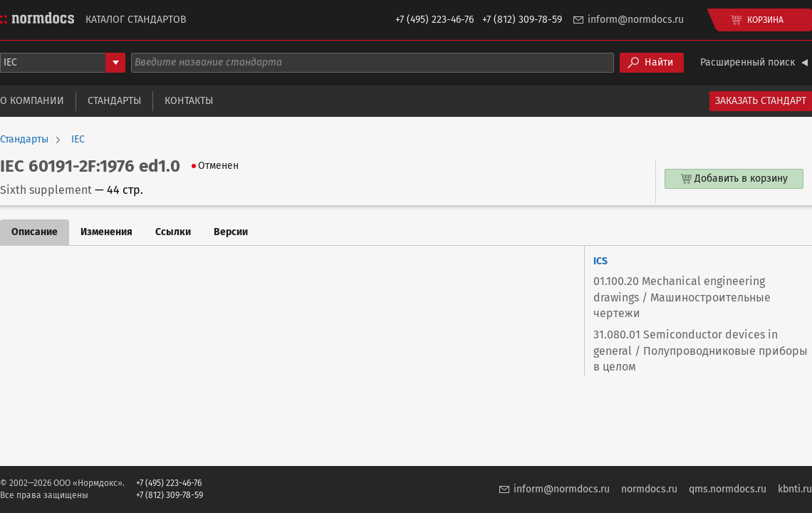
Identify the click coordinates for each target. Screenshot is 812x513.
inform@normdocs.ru (636, 20)
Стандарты (114, 101)
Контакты (189, 101)
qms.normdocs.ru (728, 489)
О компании (32, 101)
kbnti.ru (795, 489)
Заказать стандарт (761, 101)
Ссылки (173, 232)
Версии (231, 232)
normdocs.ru (649, 489)
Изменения (106, 232)
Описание (35, 232)
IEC (78, 140)
